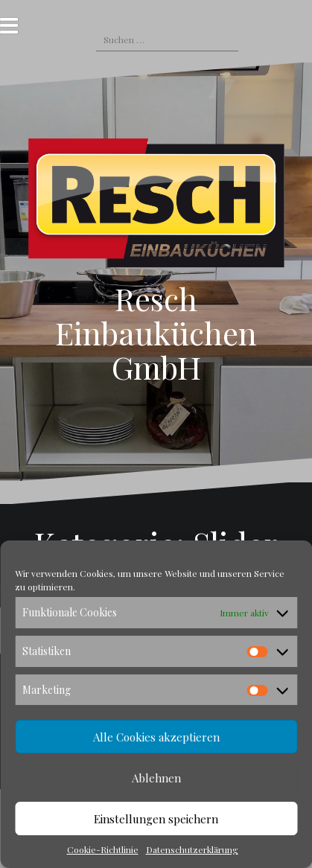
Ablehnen (156, 778)
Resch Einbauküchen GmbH (156, 333)
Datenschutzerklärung (192, 849)
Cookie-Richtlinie (103, 849)
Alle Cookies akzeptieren (156, 737)
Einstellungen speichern (156, 819)
